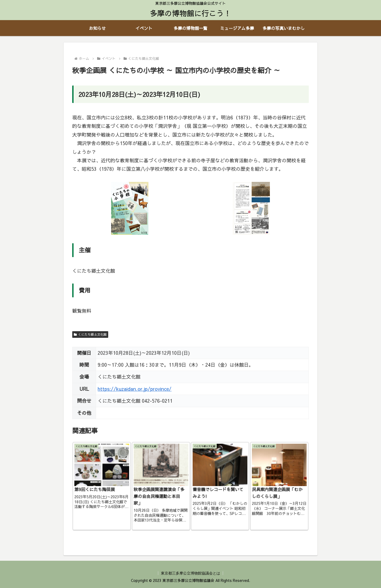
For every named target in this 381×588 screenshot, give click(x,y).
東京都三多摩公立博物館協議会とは (190, 573)
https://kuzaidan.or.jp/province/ (135, 389)
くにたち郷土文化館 (90, 334)
